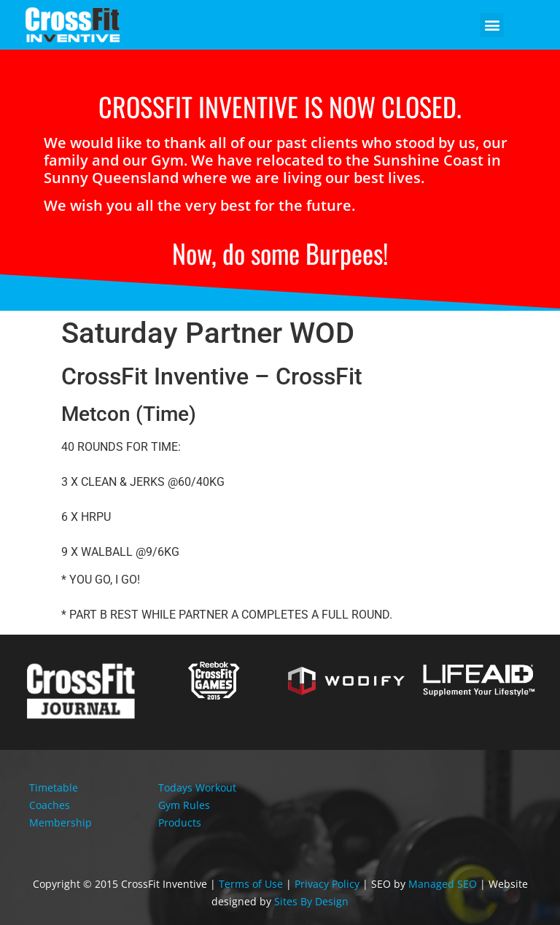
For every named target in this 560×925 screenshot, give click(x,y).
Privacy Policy (327, 884)
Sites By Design (311, 901)
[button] (492, 25)
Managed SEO (443, 884)
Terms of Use (251, 884)
